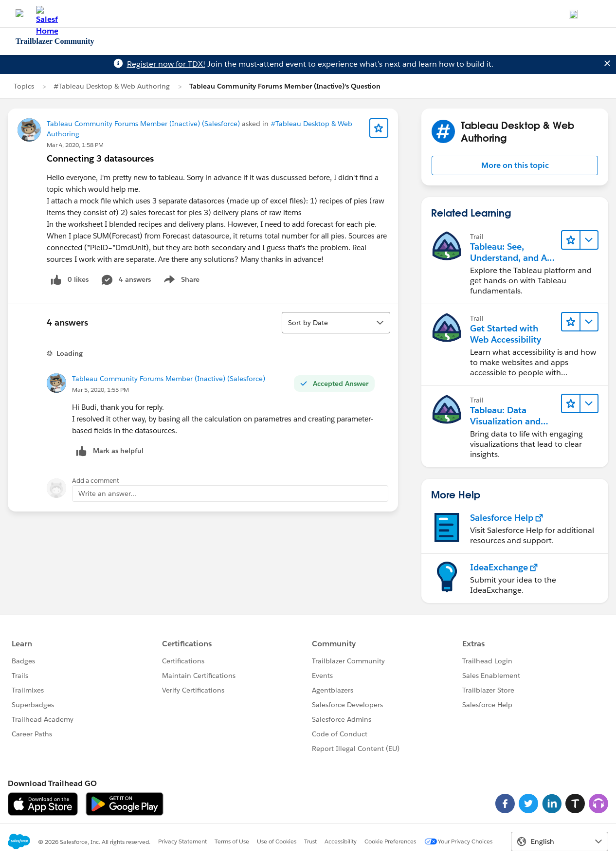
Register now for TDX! (166, 64)
